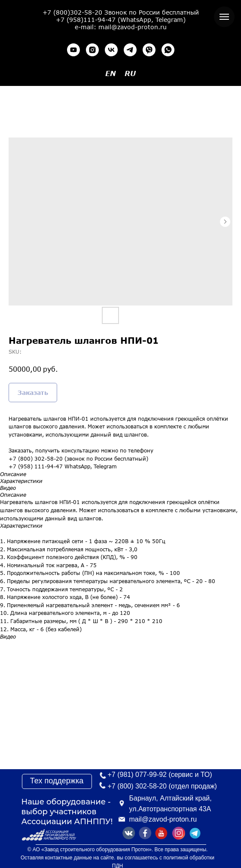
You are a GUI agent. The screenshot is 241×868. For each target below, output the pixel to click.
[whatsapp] (168, 50)
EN (111, 73)
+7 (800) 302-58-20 (137, 786)
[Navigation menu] (224, 17)
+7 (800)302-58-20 (72, 12)
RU (130, 73)
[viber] (149, 50)
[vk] (111, 50)
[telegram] (130, 50)
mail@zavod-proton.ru (163, 819)
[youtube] (73, 50)
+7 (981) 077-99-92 (137, 775)
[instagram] (92, 50)
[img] (195, 833)
